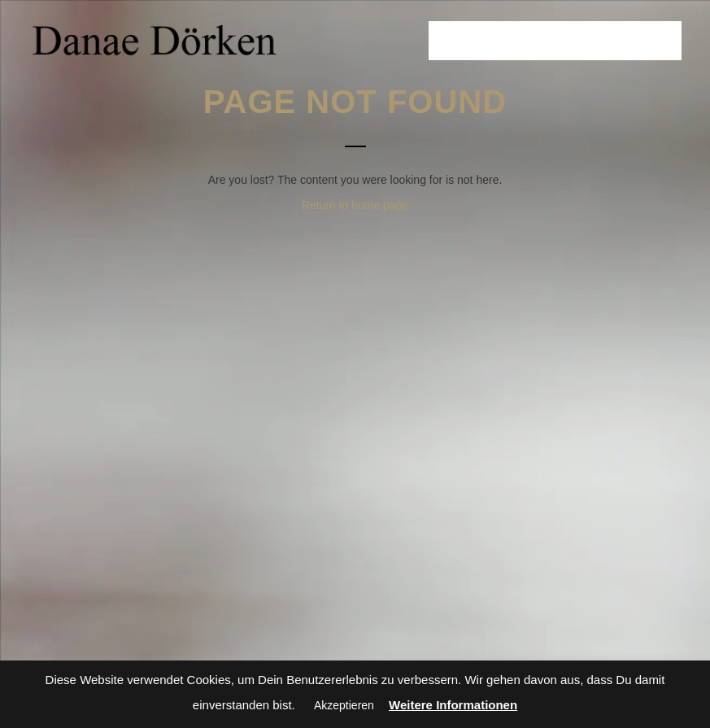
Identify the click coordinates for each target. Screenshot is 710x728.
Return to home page (355, 205)
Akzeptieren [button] (344, 705)
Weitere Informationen (453, 705)
